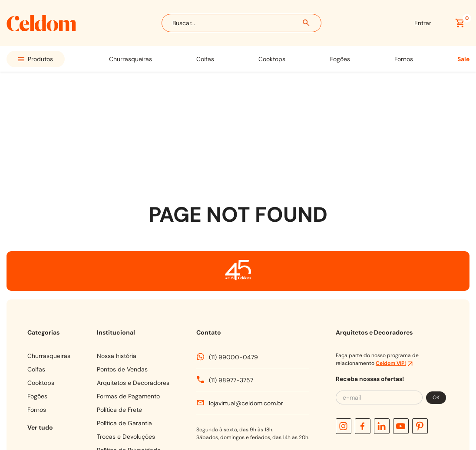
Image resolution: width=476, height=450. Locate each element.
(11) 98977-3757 (231, 273)
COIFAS (205, 59)
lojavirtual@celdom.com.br (246, 296)
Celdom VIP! (391, 256)
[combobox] (241, 23)
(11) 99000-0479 (233, 250)
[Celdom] (41, 29)
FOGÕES (340, 59)
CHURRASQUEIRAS (131, 59)
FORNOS (404, 59)
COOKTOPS (272, 59)
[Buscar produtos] (307, 23)
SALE (463, 59)
